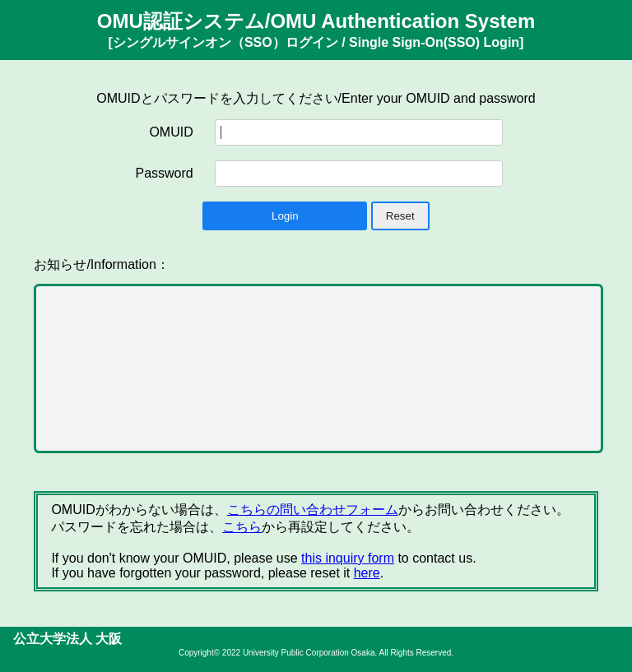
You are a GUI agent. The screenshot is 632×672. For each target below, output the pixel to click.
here (367, 573)
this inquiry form (348, 558)
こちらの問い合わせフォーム (313, 510)
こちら (242, 527)
